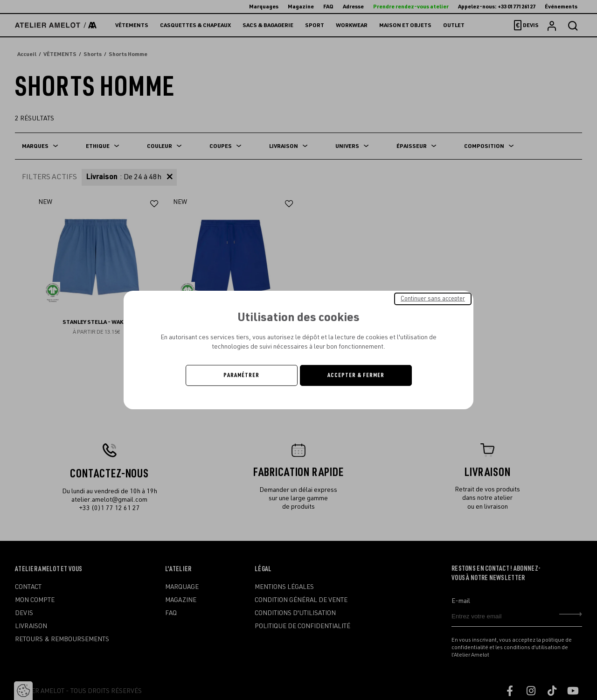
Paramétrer (241, 375)
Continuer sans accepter (433, 299)
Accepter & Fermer (356, 375)
